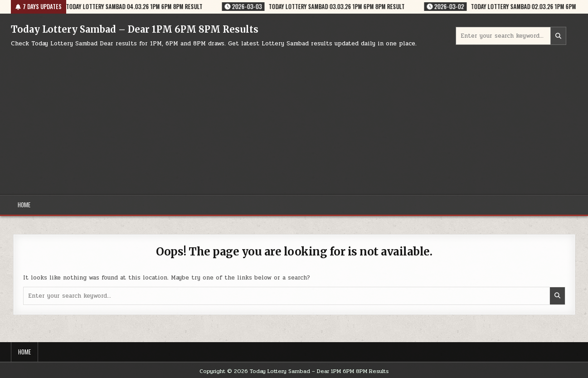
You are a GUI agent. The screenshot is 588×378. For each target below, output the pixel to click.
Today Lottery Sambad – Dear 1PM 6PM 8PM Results (135, 29)
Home (24, 205)
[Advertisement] (294, 117)
